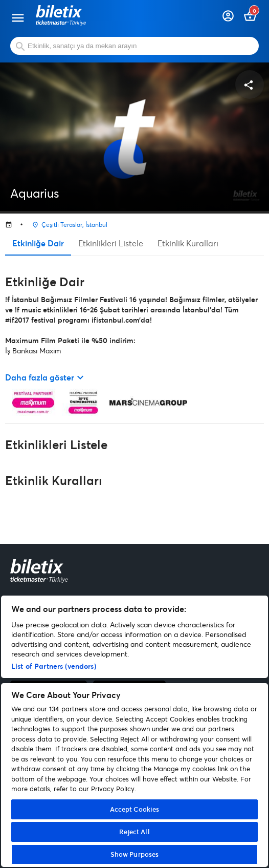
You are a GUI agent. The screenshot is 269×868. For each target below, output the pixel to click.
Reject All (134, 832)
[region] (134, 731)
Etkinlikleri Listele (111, 243)
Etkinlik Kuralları (188, 243)
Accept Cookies (135, 809)
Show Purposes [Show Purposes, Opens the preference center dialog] (135, 854)
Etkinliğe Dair (38, 243)
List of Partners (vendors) (54, 666)
